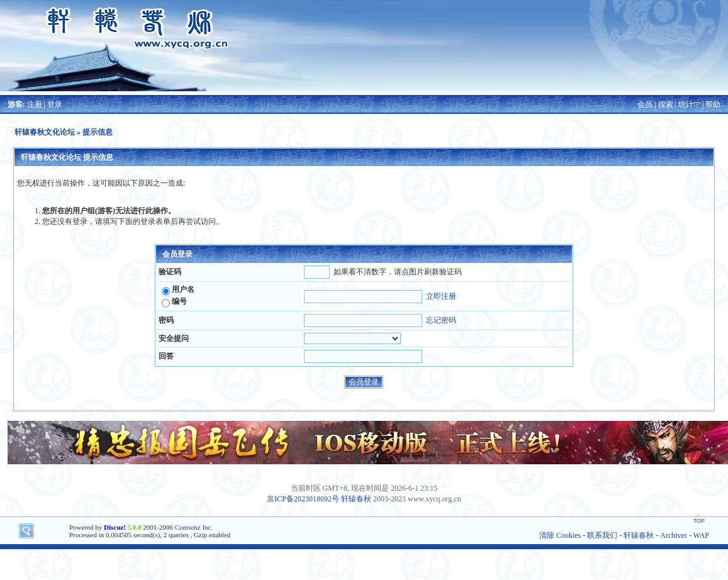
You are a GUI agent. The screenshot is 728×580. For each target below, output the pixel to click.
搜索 (666, 104)
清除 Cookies (560, 535)
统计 (686, 104)
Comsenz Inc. (194, 527)
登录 (55, 104)
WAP (701, 535)
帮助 (713, 104)
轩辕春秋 (356, 499)
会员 (645, 104)
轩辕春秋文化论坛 (45, 132)
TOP (699, 521)
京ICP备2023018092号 (303, 499)
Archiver (674, 535)
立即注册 (441, 296)
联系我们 (602, 535)
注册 (35, 104)
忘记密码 (441, 320)
